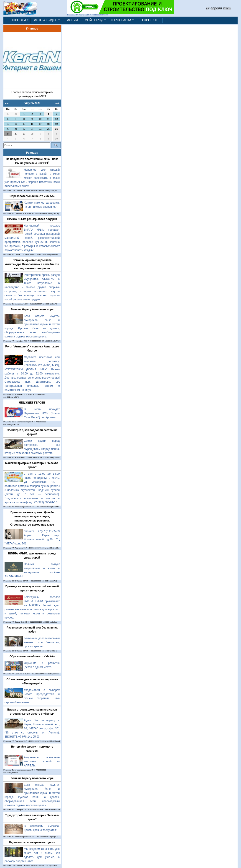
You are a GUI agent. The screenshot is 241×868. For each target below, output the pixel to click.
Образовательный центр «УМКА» (32, 196)
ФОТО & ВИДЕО (45, 20)
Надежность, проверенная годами (32, 842)
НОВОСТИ (18, 20)
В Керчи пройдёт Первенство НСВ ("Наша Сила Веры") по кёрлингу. (42, 413)
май (57, 103)
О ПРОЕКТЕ (149, 20)
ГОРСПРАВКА (121, 20)
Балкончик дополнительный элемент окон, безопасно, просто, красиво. (42, 642)
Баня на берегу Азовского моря (32, 309)
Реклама (32, 153)
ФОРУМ (72, 20)
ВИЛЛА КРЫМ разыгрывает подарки (32, 219)
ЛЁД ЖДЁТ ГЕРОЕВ (32, 403)
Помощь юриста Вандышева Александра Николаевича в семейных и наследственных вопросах (32, 264)
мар (7, 103)
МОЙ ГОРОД (94, 20)
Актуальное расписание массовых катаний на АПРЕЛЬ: (42, 761)
